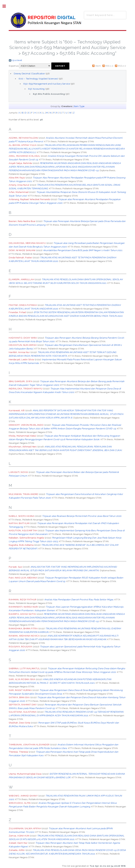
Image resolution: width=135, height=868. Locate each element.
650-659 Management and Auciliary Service (47, 84)
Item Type (79, 106)
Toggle (6, 6)
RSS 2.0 (122, 66)
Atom (98, 66)
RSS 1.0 (109, 66)
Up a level (17, 60)
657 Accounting (36, 89)
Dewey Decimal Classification (29, 73)
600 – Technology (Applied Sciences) (38, 79)
